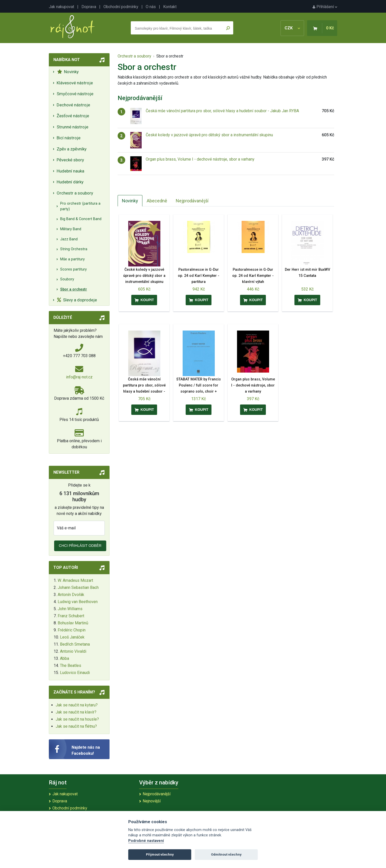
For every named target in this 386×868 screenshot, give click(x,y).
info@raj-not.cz (79, 377)
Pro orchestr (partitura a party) (80, 206)
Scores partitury (73, 269)
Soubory (67, 279)
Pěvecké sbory (70, 160)
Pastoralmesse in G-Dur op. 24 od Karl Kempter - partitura (199, 276)
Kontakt (170, 7)
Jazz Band (69, 239)
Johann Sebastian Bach (78, 587)
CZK (292, 28)
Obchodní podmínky (121, 7)
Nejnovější (152, 801)
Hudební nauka (70, 171)
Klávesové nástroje (75, 83)
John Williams (70, 609)
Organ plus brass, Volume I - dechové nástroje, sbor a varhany (200, 159)
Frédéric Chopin (72, 630)
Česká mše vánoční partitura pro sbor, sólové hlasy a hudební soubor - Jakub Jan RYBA (222, 111)
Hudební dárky (70, 182)
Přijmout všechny (160, 854)
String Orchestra (74, 249)
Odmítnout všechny (226, 854)
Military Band (71, 229)
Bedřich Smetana (75, 644)
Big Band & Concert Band (81, 219)
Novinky (68, 72)
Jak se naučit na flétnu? (76, 726)
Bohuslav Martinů (73, 623)
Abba (65, 658)
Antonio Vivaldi (73, 651)
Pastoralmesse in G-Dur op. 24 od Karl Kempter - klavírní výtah (253, 276)
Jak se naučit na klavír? (76, 712)
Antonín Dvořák (71, 595)
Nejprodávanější (192, 201)
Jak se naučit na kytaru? (77, 705)
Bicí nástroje (69, 138)
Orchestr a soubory (75, 193)
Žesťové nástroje (73, 116)
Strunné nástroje (72, 127)
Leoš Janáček (72, 637)
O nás (151, 7)
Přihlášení (325, 7)
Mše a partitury (72, 259)
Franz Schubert (71, 616)
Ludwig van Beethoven (78, 602)
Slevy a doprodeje (77, 300)
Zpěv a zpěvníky (72, 149)
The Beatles (71, 666)
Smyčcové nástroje (75, 94)
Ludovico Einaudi (75, 673)
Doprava (89, 7)
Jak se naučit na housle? (77, 719)
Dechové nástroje (73, 105)
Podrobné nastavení (146, 841)
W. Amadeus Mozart (75, 580)
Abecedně (157, 201)
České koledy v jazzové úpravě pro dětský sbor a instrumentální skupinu (209, 135)
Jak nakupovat (61, 7)
